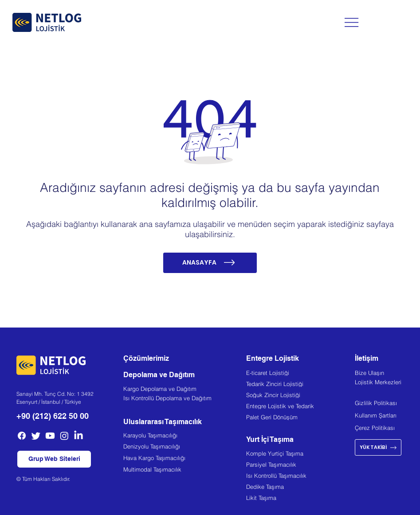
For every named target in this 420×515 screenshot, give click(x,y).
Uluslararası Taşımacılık (163, 422)
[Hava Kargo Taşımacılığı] (185, 459)
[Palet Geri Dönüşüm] (300, 418)
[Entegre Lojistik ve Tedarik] (300, 407)
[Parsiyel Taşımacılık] (300, 466)
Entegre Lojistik (273, 358)
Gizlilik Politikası (376, 403)
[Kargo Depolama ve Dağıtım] (185, 390)
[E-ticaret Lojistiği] (300, 374)
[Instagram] (64, 436)
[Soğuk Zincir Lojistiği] (300, 396)
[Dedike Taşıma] (300, 488)
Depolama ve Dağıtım (159, 375)
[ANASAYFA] (210, 263)
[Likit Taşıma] (300, 499)
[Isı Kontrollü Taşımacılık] (300, 477)
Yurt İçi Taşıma (270, 439)
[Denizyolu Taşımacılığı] (185, 447)
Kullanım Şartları (376, 415)
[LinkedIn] (79, 436)
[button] (54, 459)
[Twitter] (36, 436)
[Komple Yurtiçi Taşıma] (300, 455)
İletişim (367, 358)
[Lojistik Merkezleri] (383, 383)
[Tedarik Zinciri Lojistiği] (300, 385)
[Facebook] (22, 436)
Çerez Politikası (375, 428)
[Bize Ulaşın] (383, 374)
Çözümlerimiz (146, 358)
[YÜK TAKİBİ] (378, 447)
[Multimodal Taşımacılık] (185, 470)
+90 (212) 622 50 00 (53, 416)
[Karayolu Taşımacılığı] (185, 436)
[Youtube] (50, 436)
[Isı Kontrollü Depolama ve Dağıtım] (185, 399)
